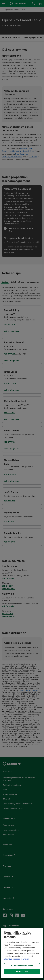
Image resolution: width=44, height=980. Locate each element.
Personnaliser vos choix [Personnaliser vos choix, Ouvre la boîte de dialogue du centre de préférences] (22, 966)
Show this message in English (16, 959)
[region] (22, 953)
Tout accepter (22, 972)
